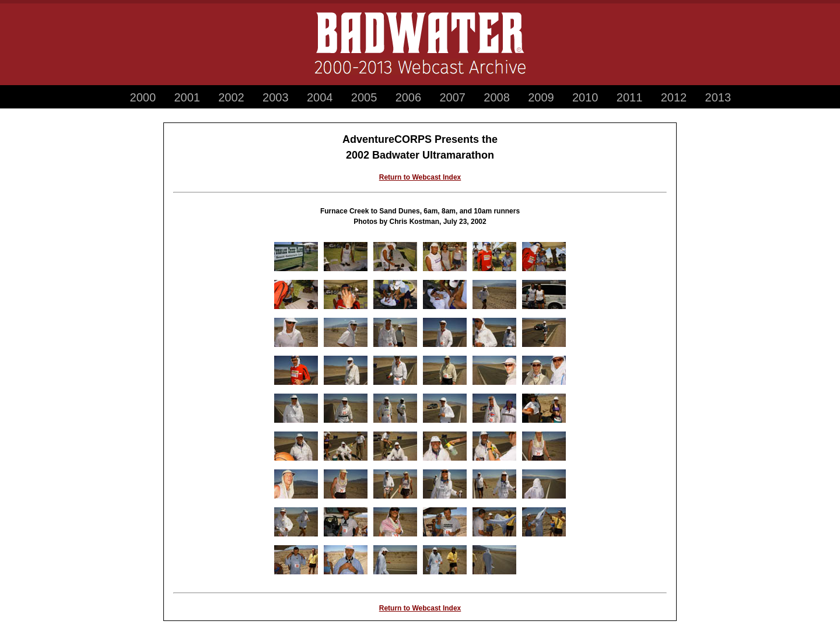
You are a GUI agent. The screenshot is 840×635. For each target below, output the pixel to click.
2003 (276, 97)
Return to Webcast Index (420, 177)
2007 (452, 97)
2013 (718, 97)
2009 (541, 97)
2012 (674, 97)
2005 (364, 97)
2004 (320, 97)
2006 (409, 97)
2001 (187, 97)
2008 (497, 97)
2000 (143, 97)
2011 (630, 97)
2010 (585, 97)
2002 (231, 97)
